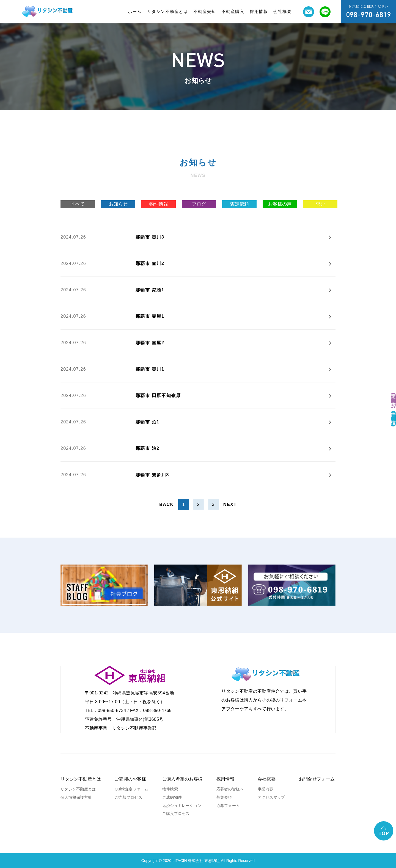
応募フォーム (228, 806)
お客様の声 (280, 204)
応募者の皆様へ (230, 789)
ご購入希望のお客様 (182, 779)
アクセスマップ (271, 797)
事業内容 (266, 789)
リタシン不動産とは (168, 11)
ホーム (135, 11)
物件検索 (170, 789)
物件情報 (159, 204)
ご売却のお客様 (130, 779)
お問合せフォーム (317, 779)
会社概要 (282, 11)
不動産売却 (205, 11)
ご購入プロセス (176, 814)
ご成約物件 (172, 797)
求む (320, 204)
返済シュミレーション (182, 806)
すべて (78, 204)
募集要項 (224, 797)
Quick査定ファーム (132, 789)
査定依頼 (240, 204)
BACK (167, 504)
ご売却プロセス (128, 797)
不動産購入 (233, 11)
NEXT (230, 504)
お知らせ (118, 204)
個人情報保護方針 (76, 797)
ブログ (199, 204)
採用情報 (259, 11)
